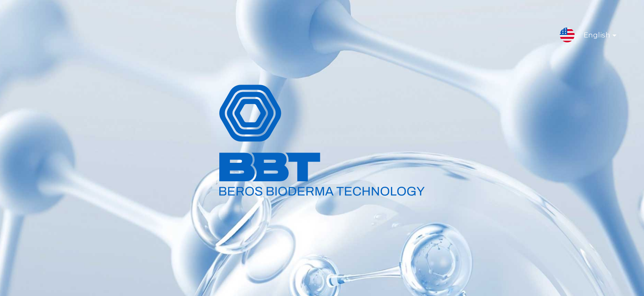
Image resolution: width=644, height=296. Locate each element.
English (593, 37)
